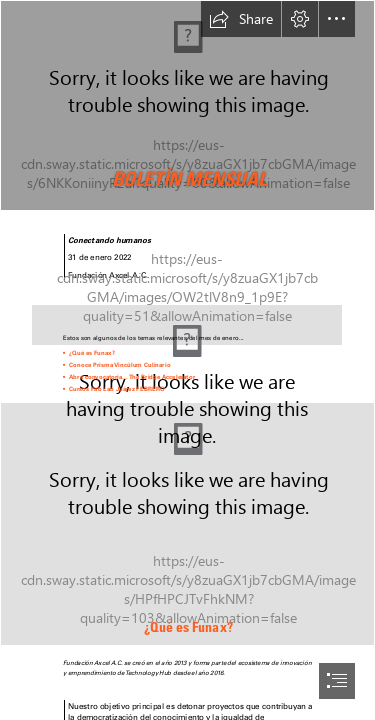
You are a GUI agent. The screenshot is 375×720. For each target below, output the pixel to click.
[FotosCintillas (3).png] (187, 105)
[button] (241, 19)
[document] (187, 360)
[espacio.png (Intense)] (187, 317)
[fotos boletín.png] (187, 524)
